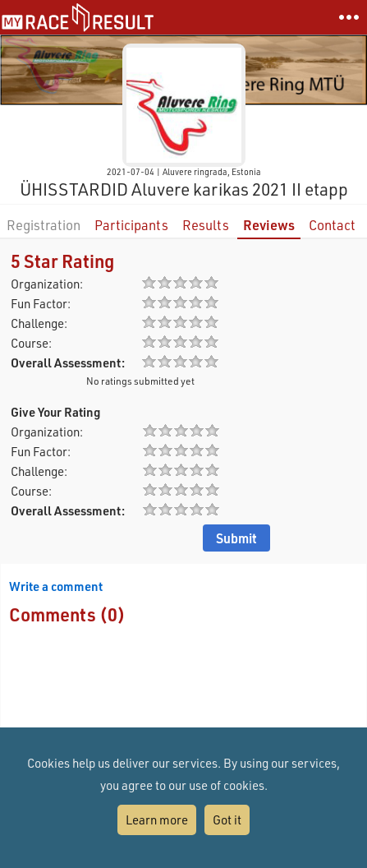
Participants (131, 225)
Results (206, 225)
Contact (332, 225)
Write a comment (56, 586)
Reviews (269, 225)
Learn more (157, 820)
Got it (227, 820)
